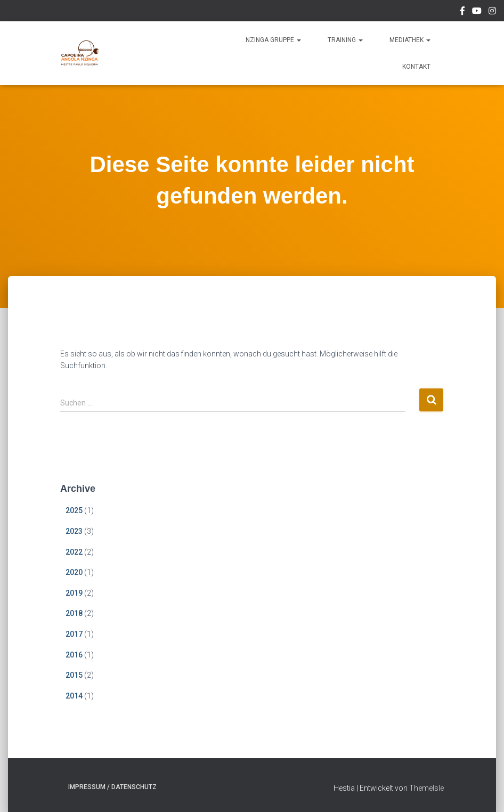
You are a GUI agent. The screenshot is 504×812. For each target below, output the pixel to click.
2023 (74, 531)
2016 (74, 655)
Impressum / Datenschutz (112, 787)
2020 (74, 572)
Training (345, 40)
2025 (74, 510)
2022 (74, 552)
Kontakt (416, 67)
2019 (74, 593)
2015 (74, 675)
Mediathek (410, 40)
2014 (74, 696)
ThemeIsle (426, 788)
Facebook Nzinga (462, 12)
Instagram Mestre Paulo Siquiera (492, 12)
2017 (74, 634)
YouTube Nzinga (477, 12)
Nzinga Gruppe (273, 40)
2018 (74, 613)
